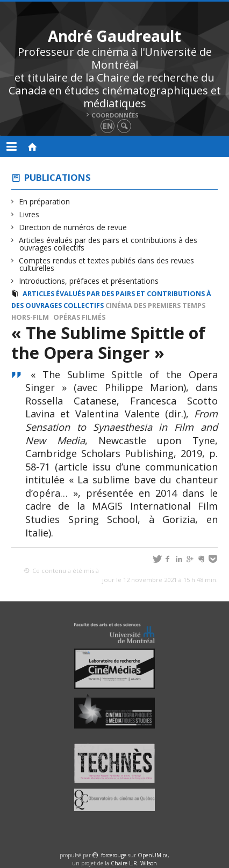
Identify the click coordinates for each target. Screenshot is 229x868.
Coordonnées (115, 115)
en (108, 126)
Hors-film (30, 317)
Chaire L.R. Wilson (134, 863)
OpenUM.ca (153, 855)
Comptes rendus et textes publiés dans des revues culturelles (107, 264)
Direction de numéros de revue (73, 227)
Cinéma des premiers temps (155, 306)
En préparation (45, 201)
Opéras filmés (79, 317)
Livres (29, 214)
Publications (58, 177)
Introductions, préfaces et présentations (89, 281)
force (114, 855)
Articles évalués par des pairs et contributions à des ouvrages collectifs (108, 244)
